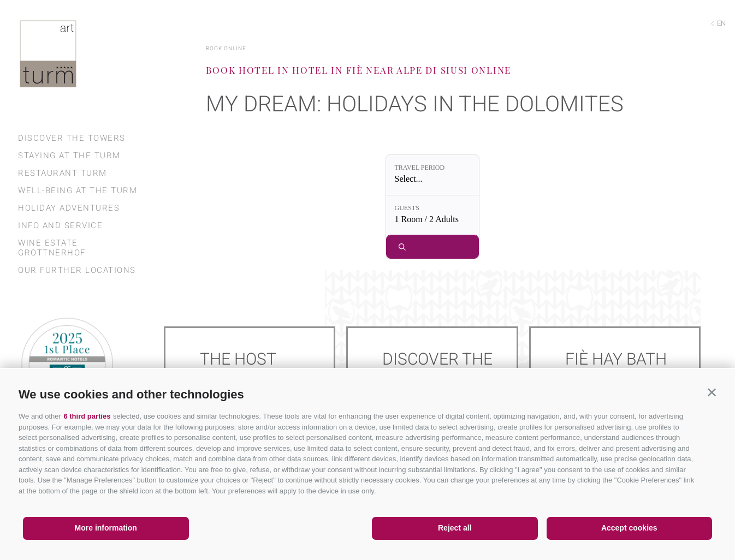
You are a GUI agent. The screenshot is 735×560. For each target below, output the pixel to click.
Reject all (455, 528)
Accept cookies (629, 528)
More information (106, 528)
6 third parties (87, 416)
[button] (712, 392)
